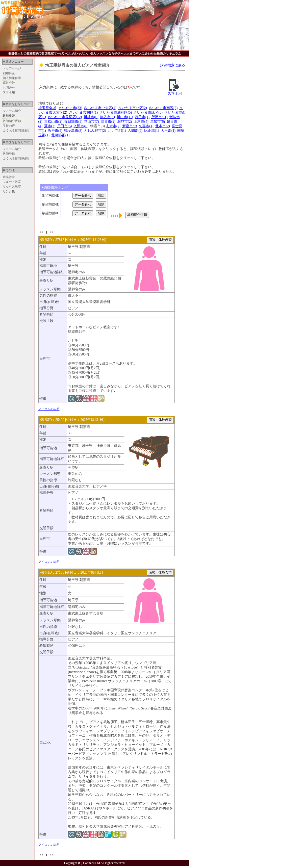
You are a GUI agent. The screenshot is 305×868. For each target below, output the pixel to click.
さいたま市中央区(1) (100, 108)
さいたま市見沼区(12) (65, 117)
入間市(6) (81, 126)
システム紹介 (12, 111)
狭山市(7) (91, 122)
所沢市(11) (159, 117)
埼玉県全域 (47, 108)
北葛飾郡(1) (60, 135)
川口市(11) (125, 117)
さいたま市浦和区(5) (116, 112)
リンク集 (9, 191)
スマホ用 (9, 92)
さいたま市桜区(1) (83, 112)
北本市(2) (163, 126)
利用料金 (9, 73)
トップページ (12, 68)
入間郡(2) (135, 131)
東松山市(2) (53, 122)
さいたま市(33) (70, 108)
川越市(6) (91, 117)
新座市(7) (130, 126)
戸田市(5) (64, 126)
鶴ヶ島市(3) (73, 131)
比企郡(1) (151, 131)
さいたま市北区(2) (133, 108)
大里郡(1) (168, 131)
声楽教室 (9, 177)
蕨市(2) (50, 126)
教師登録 (9, 154)
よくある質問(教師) (16, 159)
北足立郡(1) (117, 131)
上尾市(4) (141, 122)
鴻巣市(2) (108, 122)
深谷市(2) (124, 122)
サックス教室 (12, 187)
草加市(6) (158, 122)
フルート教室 (12, 182)
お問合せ (9, 88)
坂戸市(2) (55, 131)
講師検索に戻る (173, 65)
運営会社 (9, 83)
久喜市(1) (146, 126)
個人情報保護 (12, 78)
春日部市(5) (73, 122)
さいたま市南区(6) (163, 108)
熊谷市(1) (107, 117)
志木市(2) (113, 126)
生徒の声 (9, 126)
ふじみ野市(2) (95, 131)
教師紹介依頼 (12, 121)
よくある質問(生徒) (16, 131)
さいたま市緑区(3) (148, 112)
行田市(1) (142, 117)
